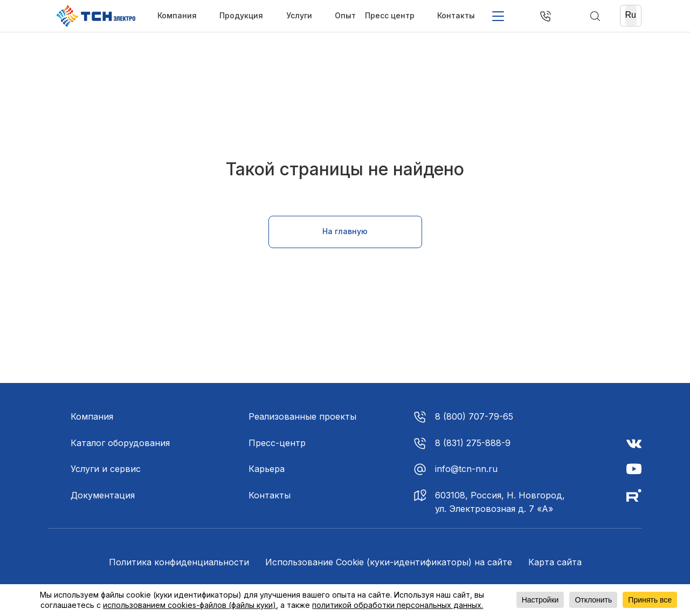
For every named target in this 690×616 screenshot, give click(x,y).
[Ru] (631, 16)
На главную (345, 231)
